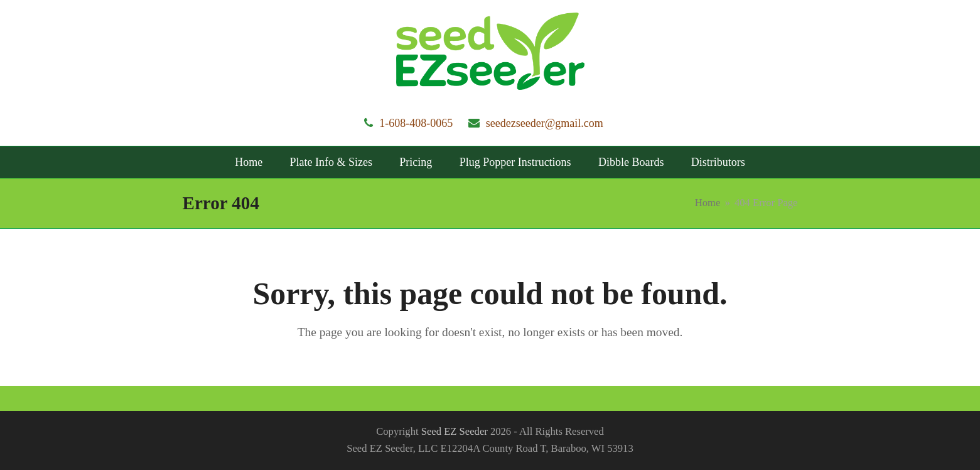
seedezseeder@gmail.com (545, 123)
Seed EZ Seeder (455, 431)
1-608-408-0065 (416, 123)
